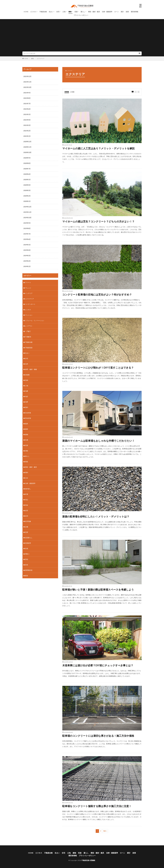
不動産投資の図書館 (88, 860)
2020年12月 (27, 142)
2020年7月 (27, 169)
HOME (26, 12)
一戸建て (28, 331)
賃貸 (27, 532)
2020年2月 (27, 196)
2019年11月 (27, 212)
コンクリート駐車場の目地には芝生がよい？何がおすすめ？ (97, 294)
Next (105, 831)
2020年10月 (27, 152)
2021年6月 (27, 109)
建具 (27, 424)
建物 (70, 12)
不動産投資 (29, 348)
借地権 (27, 375)
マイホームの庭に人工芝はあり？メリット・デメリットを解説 (98, 148)
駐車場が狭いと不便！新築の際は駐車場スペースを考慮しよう (98, 590)
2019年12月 (27, 207)
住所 (27, 364)
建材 (27, 429)
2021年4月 (27, 120)
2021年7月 (27, 104)
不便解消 (28, 337)
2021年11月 (27, 82)
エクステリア (41, 59)
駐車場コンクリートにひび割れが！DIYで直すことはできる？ (98, 368)
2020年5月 (27, 180)
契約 (27, 407)
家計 (122, 12)
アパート (28, 282)
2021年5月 (27, 114)
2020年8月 (27, 163)
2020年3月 (27, 190)
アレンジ (28, 288)
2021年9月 (27, 93)
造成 (27, 548)
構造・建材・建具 (94, 12)
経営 (27, 510)
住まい (51, 12)
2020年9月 (27, 158)
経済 (27, 516)
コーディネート (30, 304)
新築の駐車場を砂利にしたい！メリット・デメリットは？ (96, 516)
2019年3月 (27, 256)
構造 (27, 462)
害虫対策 (28, 418)
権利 (27, 472)
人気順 (72, 92)
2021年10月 (27, 87)
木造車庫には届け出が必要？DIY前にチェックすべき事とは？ (98, 665)
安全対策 (28, 413)
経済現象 (28, 521)
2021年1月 (27, 136)
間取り (27, 554)
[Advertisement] (82, 36)
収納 (27, 380)
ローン (117, 12)
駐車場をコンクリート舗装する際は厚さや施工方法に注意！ (97, 806)
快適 (27, 440)
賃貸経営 (28, 543)
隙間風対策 (29, 570)
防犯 (27, 559)
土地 (64, 12)
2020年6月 (27, 174)
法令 (27, 478)
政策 (127, 12)
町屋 (27, 494)
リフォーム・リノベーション (35, 320)
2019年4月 (27, 250)
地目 (27, 396)
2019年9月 (27, 223)
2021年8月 (27, 98)
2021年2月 (27, 131)
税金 (27, 505)
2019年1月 (27, 266)
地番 (27, 391)
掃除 (27, 451)
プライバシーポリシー (81, 15)
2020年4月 (27, 185)
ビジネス (33, 12)
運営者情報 (135, 12)
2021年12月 (27, 76)
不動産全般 (43, 12)
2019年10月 (27, 218)
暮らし (83, 12)
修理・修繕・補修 (31, 369)
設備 (27, 527)
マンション (29, 315)
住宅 (58, 12)
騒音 (27, 576)
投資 (76, 12)
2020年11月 (27, 147)
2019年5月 (27, 245)
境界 (27, 402)
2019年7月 (27, 234)
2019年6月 (27, 239)
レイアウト (29, 326)
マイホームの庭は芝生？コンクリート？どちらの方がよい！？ (98, 221)
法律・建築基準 (107, 12)
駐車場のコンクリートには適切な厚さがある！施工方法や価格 (98, 736)
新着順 (67, 92)
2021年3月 (27, 125)
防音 (27, 565)
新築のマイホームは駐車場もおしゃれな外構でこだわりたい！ (98, 441)
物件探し (28, 489)
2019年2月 (27, 261)
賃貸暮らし (29, 538)
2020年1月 (27, 201)
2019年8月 (27, 228)
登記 (27, 500)
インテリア (29, 293)
